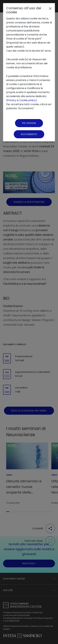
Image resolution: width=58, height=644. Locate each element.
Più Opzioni (29, 123)
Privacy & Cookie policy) (22, 100)
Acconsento (29, 134)
